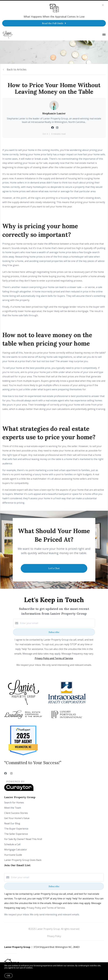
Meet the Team (13, 808)
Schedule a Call (12, 844)
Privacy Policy (54, 936)
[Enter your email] (57, 623)
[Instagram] (11, 773)
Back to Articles (17, 69)
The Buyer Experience (16, 829)
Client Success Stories (16, 813)
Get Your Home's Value (17, 818)
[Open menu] (104, 35)
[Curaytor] (19, 790)
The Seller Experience (16, 834)
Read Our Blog (12, 823)
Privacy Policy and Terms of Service (54, 658)
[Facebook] (6, 773)
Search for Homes (14, 803)
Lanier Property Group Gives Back (23, 860)
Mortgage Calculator (16, 850)
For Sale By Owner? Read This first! (23, 839)
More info (38, 968)
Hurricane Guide (13, 855)
